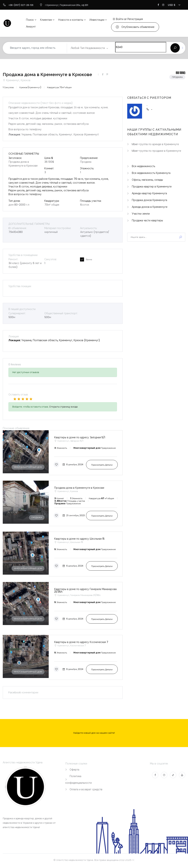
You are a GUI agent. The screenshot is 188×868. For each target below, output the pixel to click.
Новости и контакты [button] (71, 20)
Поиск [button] (30, 20)
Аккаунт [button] (31, 27)
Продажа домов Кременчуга (149, 200)
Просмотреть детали (102, 465)
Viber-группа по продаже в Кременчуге (156, 151)
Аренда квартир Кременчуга (149, 193)
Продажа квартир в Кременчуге (152, 187)
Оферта (74, 770)
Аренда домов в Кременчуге (150, 207)
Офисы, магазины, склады (147, 180)
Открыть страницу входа (63, 407)
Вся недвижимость (143, 166)
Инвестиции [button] (97, 20)
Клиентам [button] (46, 20)
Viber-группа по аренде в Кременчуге (155, 144)
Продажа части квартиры (147, 220)
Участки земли (141, 214)
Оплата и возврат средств (86, 789)
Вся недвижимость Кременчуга (151, 173)
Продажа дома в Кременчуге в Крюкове (47, 74)
